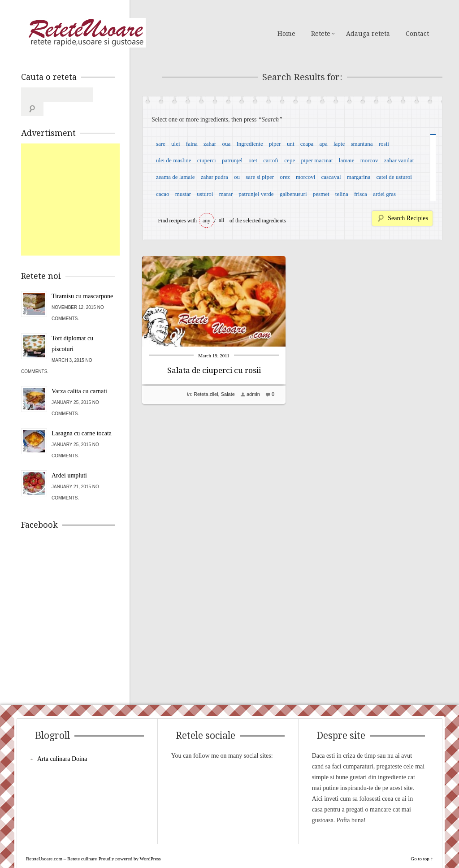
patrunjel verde (256, 194)
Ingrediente (249, 144)
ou (237, 177)
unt (291, 144)
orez (285, 177)
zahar (210, 144)
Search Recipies (408, 218)
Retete (321, 34)
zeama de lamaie (175, 177)
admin (253, 394)
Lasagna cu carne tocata (82, 419)
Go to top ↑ (422, 844)
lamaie (347, 160)
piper (275, 144)
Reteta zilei (206, 394)
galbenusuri (293, 194)
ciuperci (207, 160)
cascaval (331, 177)
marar (226, 194)
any (206, 221)
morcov (369, 160)
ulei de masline (174, 160)
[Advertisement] (88, 185)
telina (342, 194)
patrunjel (232, 160)
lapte (339, 144)
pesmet (321, 194)
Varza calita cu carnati (79, 377)
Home (286, 34)
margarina (359, 177)
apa (324, 144)
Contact (417, 34)
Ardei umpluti (69, 461)
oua (226, 144)
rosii (384, 144)
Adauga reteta (368, 34)
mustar (183, 194)
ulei (176, 144)
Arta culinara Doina (62, 744)
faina (192, 144)
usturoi (205, 194)
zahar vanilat (399, 160)
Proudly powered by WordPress (130, 844)
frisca (361, 194)
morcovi (305, 177)
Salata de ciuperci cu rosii (214, 370)
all (221, 220)
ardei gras (384, 194)
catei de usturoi (394, 177)
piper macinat (317, 160)
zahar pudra (214, 177)
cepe (290, 160)
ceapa (307, 144)
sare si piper (260, 177)
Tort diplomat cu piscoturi (72, 329)
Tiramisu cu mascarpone (82, 282)
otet (253, 160)
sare (161, 144)
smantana (362, 144)
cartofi (271, 160)
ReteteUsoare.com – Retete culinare (86, 33)
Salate (228, 394)
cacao (163, 194)
